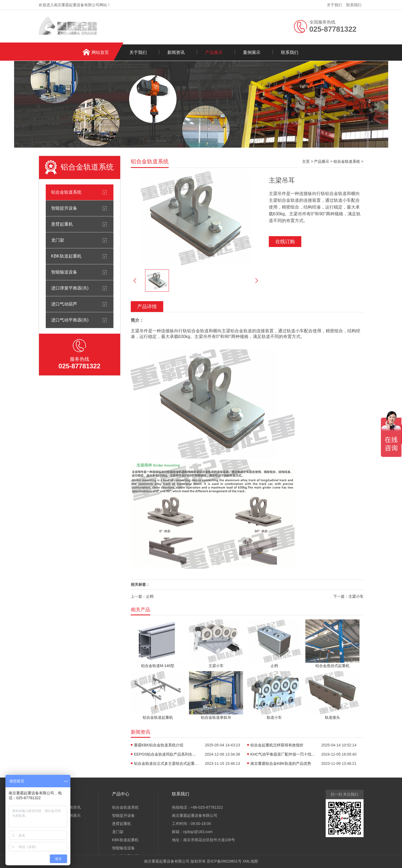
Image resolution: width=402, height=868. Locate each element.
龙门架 (58, 240)
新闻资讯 (176, 52)
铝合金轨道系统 (66, 192)
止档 (150, 596)
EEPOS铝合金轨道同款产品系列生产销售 (166, 754)
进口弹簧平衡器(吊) (70, 288)
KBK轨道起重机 (66, 256)
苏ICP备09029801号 (224, 861)
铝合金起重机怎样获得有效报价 (277, 745)
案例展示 (252, 52)
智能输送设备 (64, 272)
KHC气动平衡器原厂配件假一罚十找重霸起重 (283, 754)
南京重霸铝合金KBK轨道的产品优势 (281, 763)
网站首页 (100, 52)
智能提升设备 (64, 208)
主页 (306, 161)
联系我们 (354, 5)
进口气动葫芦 (64, 304)
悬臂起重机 (62, 224)
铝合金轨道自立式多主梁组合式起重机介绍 (166, 763)
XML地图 (250, 861)
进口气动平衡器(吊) (70, 320)
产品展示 (214, 52)
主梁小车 (356, 596)
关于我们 (334, 5)
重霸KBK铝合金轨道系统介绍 (159, 745)
